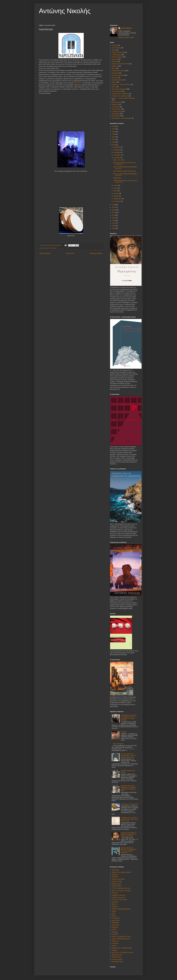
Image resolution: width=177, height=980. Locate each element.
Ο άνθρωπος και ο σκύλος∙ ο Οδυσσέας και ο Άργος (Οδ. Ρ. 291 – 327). (130, 819)
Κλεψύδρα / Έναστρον (118, 895)
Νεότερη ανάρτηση (45, 253)
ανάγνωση (115, 874)
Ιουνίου (116, 188)
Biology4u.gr (115, 925)
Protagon (114, 950)
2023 (114, 134)
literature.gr (115, 941)
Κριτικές (114, 82)
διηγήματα (115, 59)
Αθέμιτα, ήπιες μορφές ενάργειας (121, 872)
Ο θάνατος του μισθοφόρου (120, 96)
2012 (114, 220)
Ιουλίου (116, 185)
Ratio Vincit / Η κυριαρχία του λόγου (122, 952)
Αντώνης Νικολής (65, 11)
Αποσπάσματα (116, 48)
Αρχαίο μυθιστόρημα (118, 52)
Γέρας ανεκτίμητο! (118, 744)
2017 (114, 207)
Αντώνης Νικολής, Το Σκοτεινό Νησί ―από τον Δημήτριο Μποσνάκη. (128, 756)
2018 (114, 205)
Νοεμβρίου (117, 150)
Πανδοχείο (115, 902)
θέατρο (114, 68)
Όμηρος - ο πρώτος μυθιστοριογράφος (123, 98)
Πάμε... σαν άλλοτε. (119, 160)
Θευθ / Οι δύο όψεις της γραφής (121, 891)
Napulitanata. (117, 178)
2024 (114, 132)
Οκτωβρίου (117, 152)
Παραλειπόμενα (116, 102)
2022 (114, 137)
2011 (114, 223)
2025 (114, 129)
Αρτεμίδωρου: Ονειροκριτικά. (130, 804)
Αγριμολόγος (115, 870)
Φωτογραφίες (116, 116)
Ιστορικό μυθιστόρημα (118, 71)
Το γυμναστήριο (116, 109)
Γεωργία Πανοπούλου (118, 879)
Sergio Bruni (78, 83)
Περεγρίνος (115, 104)
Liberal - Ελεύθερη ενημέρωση (121, 939)
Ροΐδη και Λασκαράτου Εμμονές (121, 909)
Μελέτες (114, 87)
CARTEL (114, 929)
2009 (114, 228)
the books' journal (117, 959)
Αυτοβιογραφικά (116, 55)
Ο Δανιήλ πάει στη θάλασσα (120, 94)
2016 (114, 210)
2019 (114, 145)
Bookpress (115, 927)
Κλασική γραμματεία (118, 75)
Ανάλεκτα (114, 45)
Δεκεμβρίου (117, 147)
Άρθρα (114, 50)
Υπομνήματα (53, 248)
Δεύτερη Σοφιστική (117, 57)
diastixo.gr (115, 932)
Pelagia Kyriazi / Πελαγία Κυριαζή (122, 948)
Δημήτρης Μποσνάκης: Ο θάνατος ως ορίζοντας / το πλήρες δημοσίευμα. (129, 834)
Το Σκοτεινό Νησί (117, 111)
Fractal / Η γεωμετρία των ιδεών (121, 936)
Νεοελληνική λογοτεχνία (119, 89)
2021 (114, 140)
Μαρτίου (116, 196)
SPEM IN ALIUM (117, 955)
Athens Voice (116, 920)
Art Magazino (116, 918)
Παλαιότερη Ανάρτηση (96, 253)
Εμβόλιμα (47, 248)
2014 (114, 215)
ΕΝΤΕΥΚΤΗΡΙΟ (116, 886)
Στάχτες (114, 911)
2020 (114, 142)
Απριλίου (117, 193)
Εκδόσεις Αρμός (116, 884)
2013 (114, 218)
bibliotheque (115, 923)
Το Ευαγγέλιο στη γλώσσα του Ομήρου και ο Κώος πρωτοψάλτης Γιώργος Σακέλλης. (129, 718)
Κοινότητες (115, 78)
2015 (114, 212)
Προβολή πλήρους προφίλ (126, 37)
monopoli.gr (115, 943)
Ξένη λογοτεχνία (116, 91)
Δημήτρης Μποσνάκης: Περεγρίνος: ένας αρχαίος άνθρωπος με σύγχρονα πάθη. (129, 788)
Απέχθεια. (124, 732)
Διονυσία (114, 62)
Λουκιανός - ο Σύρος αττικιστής (121, 84)
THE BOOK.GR (116, 957)
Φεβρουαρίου (118, 199)
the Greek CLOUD (117, 962)
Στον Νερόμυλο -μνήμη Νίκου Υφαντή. (125, 171)
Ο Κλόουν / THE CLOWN (119, 900)
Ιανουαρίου (117, 201)
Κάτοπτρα (115, 893)
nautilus (114, 946)
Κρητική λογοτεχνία (117, 80)
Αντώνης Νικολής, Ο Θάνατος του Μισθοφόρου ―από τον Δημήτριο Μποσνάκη (129, 850)
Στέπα (113, 914)
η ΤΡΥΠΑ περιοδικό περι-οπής (121, 888)
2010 (114, 226)
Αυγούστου (117, 158)
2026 (114, 126)
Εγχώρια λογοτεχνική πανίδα (120, 64)
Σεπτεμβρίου (118, 155)
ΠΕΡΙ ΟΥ (114, 904)
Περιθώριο (115, 907)
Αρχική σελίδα (70, 253)
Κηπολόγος (115, 73)
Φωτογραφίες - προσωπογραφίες (122, 118)
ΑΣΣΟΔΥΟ (115, 877)
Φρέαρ (114, 916)
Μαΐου (116, 191)
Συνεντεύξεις (115, 107)
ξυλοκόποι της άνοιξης (118, 897)
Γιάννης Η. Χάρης (117, 881)
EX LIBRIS (115, 934)
